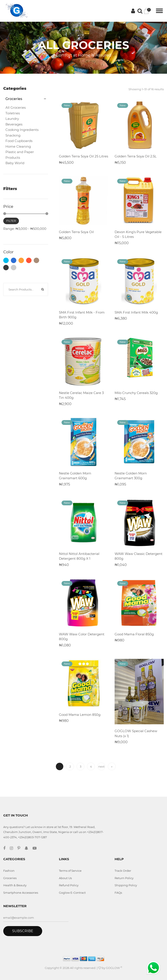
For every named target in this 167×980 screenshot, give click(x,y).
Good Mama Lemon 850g (80, 715)
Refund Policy (69, 885)
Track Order (123, 871)
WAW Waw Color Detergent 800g (82, 637)
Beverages (14, 124)
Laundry (12, 119)
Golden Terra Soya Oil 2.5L (136, 156)
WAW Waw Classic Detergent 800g (139, 556)
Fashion (9, 871)
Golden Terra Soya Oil (76, 232)
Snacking (13, 135)
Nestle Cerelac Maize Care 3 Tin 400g (81, 395)
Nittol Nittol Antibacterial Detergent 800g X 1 (79, 556)
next (101, 766)
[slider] (5, 214)
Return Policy (124, 878)
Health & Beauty (15, 885)
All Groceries (16, 108)
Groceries (10, 878)
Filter (11, 221)
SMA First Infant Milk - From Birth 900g (82, 315)
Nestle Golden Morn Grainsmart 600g (75, 476)
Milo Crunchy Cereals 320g (136, 393)
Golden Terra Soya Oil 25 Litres (83, 156)
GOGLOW (114, 968)
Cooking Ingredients (22, 130)
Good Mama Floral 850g (134, 634)
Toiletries (13, 113)
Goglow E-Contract (72, 893)
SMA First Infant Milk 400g (136, 312)
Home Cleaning (18, 146)
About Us (65, 878)
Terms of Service (70, 871)
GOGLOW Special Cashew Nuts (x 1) (136, 733)
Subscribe (23, 931)
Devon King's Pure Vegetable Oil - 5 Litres (138, 234)
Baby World (15, 163)
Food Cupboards (19, 141)
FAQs (118, 893)
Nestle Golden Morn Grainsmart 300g (131, 476)
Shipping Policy (126, 885)
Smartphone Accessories (21, 893)
